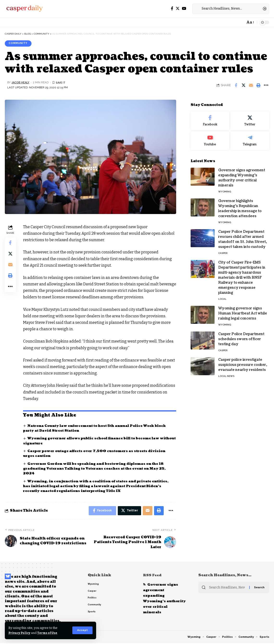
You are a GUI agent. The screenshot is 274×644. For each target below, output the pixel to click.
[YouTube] (184, 9)
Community (19, 43)
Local (222, 296)
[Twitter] (178, 9)
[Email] (251, 86)
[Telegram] (250, 137)
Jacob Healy (21, 83)
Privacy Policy (20, 633)
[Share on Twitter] (243, 86)
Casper (223, 250)
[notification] (240, 22)
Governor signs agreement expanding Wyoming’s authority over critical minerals (161, 600)
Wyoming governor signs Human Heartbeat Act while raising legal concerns (243, 310)
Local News (226, 373)
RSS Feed (153, 576)
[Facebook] (172, 9)
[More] (266, 86)
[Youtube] (210, 137)
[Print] (258, 86)
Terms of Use (48, 633)
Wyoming (225, 188)
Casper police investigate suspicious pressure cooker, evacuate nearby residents (243, 362)
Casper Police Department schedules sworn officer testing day (241, 336)
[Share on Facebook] (236, 86)
